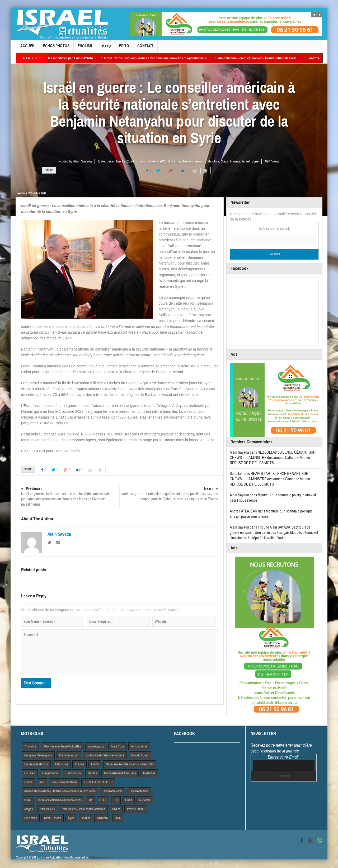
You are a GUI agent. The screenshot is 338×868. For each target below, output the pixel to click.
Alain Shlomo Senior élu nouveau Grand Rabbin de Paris (265, 58)
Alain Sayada (83, 161)
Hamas (235, 161)
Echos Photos (56, 48)
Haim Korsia (73, 773)
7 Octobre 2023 (156, 161)
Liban (129, 800)
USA (118, 818)
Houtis (28, 782)
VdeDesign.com (99, 857)
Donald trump (140, 755)
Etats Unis (62, 764)
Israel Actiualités (113, 791)
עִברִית (106, 48)
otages (29, 809)
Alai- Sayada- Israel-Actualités (62, 746)
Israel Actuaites (139, 791)
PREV (116, 809)
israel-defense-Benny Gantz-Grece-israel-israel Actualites (60, 791)
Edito (124, 48)
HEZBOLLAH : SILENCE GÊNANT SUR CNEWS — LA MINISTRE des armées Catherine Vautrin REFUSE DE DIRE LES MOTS (273, 458)
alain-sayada (96, 746)
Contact (145, 48)
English (85, 48)
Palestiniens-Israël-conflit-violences (83, 809)
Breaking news (192, 161)
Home (21, 193)
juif (90, 800)
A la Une (174, 161)
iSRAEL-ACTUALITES (98, 782)
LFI (116, 800)
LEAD (103, 800)
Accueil (28, 48)
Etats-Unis (212, 161)
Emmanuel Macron (36, 764)
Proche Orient (136, 809)
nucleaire (145, 800)
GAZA (95, 764)
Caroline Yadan (69, 755)
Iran (42, 782)
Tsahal (86, 818)
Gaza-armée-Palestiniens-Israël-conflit (130, 764)
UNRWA (102, 818)
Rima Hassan (53, 818)
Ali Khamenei (139, 746)
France (79, 764)
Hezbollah (149, 773)
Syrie (255, 161)
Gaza (225, 161)
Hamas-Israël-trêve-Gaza (120, 773)
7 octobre (30, 746)
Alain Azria (117, 746)
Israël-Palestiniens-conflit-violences (60, 800)
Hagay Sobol (50, 773)
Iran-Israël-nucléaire (64, 782)
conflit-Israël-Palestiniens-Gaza (105, 755)
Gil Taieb (30, 773)
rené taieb (31, 818)
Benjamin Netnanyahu (38, 755)
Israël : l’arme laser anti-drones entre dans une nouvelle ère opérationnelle (163, 58)
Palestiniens (47, 809)
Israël (246, 161)
